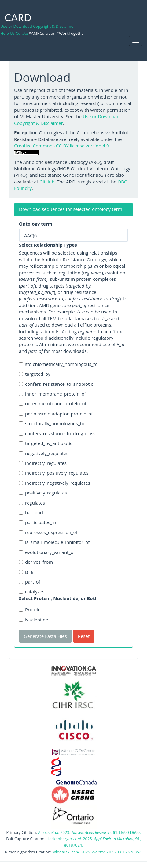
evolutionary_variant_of (47, 552)
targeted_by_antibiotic (46, 443)
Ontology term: (36, 224)
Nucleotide (34, 620)
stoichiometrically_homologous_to (58, 364)
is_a (26, 572)
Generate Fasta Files (45, 636)
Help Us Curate (14, 33)
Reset (84, 636)
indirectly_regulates (43, 463)
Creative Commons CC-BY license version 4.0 (62, 146)
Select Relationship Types (48, 245)
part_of (30, 582)
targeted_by (35, 374)
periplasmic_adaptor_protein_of (56, 414)
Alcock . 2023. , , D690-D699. (89, 832)
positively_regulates (43, 493)
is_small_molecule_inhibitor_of (54, 542)
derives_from (36, 562)
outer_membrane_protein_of (53, 403)
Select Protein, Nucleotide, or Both (58, 598)
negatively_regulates (44, 453)
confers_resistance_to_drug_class (57, 433)
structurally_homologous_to (52, 423)
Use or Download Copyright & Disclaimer (38, 26)
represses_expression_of (48, 532)
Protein (30, 609)
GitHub (47, 182)
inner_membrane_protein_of (52, 394)
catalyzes (32, 591)
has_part (31, 512)
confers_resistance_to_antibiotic (56, 384)
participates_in (38, 522)
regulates (32, 503)
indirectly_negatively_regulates (55, 483)
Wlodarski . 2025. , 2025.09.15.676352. (97, 852)
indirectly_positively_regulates (54, 473)
